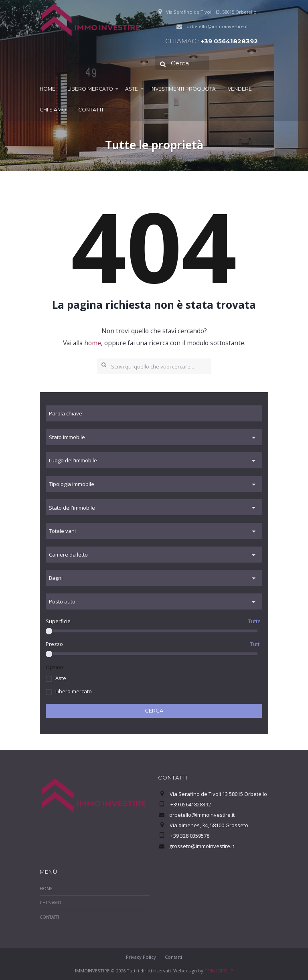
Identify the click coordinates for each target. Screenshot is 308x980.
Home (48, 89)
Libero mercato (90, 89)
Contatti (91, 110)
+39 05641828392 (229, 41)
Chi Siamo (53, 110)
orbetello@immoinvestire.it (217, 26)
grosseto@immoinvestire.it (202, 846)
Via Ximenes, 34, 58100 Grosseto (209, 825)
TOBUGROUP (219, 971)
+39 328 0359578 (189, 836)
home (93, 343)
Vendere (240, 89)
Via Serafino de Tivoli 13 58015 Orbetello (218, 794)
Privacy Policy (141, 957)
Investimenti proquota (183, 89)
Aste (132, 89)
